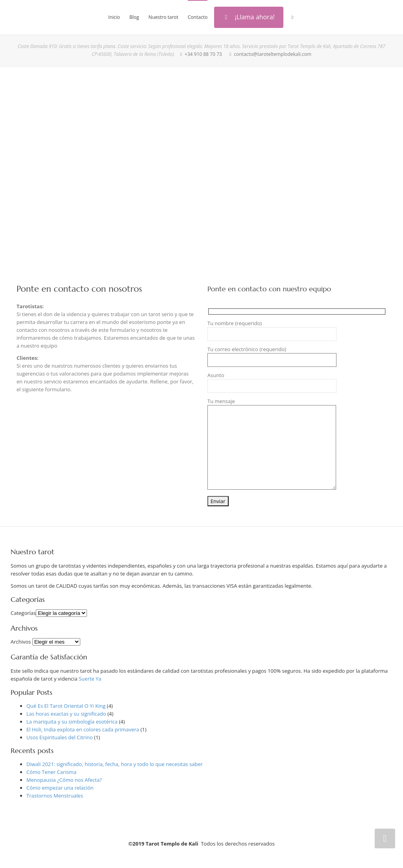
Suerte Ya (90, 679)
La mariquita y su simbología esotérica (72, 722)
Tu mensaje (272, 444)
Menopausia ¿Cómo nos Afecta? (64, 780)
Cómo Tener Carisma (51, 772)
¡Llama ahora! (249, 17)
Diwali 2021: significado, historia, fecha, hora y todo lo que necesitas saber (115, 764)
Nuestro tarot (163, 17)
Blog (134, 17)
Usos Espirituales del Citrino (60, 737)
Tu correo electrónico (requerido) (272, 356)
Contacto (198, 17)
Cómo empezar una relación (60, 788)
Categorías (23, 613)
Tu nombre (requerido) (272, 330)
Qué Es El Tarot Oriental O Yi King (66, 706)
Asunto (272, 382)
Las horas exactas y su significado (66, 714)
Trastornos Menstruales (55, 796)
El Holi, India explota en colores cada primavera (83, 729)
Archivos (21, 642)
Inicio (114, 17)
